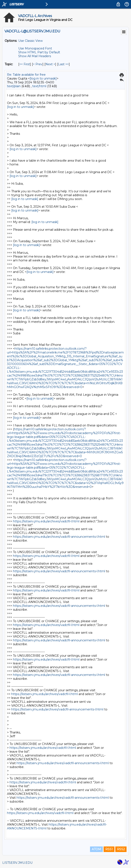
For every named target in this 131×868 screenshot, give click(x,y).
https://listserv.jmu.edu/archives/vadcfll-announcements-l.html (59, 537)
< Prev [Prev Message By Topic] (38, 64)
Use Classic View (30, 41)
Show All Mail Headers (35, 56)
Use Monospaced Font (35, 48)
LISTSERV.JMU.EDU (17, 863)
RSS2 (121, 849)
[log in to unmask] (43, 78)
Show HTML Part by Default (39, 52)
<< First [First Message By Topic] (25, 64)
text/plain (14, 86)
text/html (39, 86)
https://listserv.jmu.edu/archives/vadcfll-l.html (46, 521)
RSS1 (109, 849)
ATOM (96, 849)
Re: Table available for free (26, 75)
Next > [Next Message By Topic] (50, 64)
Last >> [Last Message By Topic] (63, 64)
